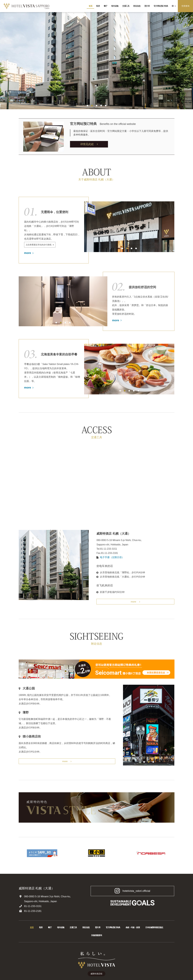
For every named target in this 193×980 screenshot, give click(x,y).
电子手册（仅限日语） (112, 558)
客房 (98, 6)
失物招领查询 (96, 936)
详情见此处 (89, 144)
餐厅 (105, 6)
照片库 (147, 6)
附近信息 (137, 6)
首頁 (90, 6)
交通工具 (126, 6)
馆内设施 (115, 6)
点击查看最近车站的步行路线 (41, 245)
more (29, 254)
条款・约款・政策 (133, 928)
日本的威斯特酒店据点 (154, 928)
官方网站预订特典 (161, 6)
